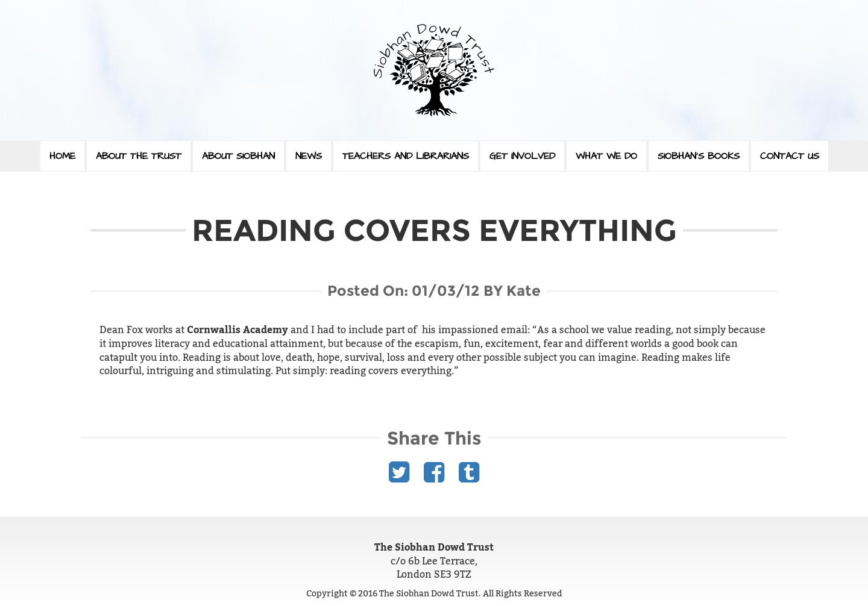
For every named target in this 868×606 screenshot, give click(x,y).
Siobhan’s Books (699, 156)
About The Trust (139, 156)
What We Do (606, 156)
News (309, 156)
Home (62, 156)
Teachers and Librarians (406, 156)
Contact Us (790, 156)
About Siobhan (238, 156)
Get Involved (522, 156)
